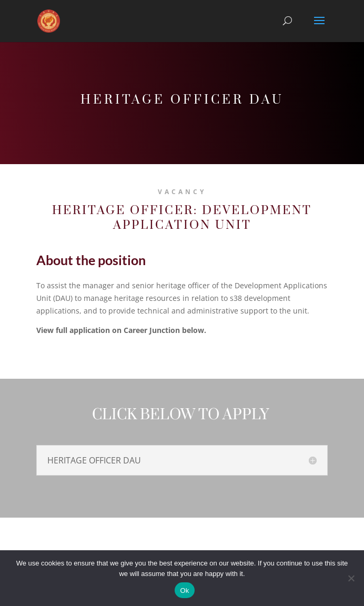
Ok (184, 590)
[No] (351, 578)
